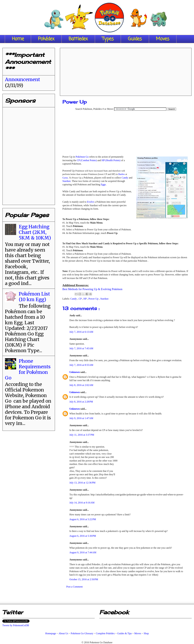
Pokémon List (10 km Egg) (34, 297)
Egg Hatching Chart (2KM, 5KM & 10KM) (35, 232)
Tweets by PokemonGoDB (16, 625)
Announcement (23, 79)
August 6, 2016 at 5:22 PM (83, 519)
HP (85, 299)
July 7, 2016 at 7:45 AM (81, 348)
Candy (125, 178)
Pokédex (46, 39)
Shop (146, 633)
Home (18, 39)
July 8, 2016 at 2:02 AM (81, 385)
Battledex (78, 39)
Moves (163, 39)
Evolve (91, 202)
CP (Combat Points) (87, 160)
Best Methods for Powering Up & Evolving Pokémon (92, 289)
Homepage (51, 633)
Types (108, 39)
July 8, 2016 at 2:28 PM (81, 402)
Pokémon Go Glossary (82, 633)
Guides (135, 39)
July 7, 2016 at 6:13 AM (81, 332)
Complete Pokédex (105, 633)
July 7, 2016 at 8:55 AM (81, 365)
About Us (63, 633)
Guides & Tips (124, 633)
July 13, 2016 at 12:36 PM (82, 483)
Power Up (94, 299)
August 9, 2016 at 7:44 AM (83, 552)
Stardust (66, 181)
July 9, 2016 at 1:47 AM (81, 418)
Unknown (75, 372)
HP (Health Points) (111, 160)
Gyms (65, 178)
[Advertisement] (126, 71)
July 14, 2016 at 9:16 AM (82, 503)
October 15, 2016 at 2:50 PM (84, 579)
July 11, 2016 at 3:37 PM (82, 435)
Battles (122, 174)
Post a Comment (74, 587)
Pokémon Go (82, 157)
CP (80, 299)
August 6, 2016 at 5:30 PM (83, 536)
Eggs (103, 184)
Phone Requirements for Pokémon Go (28, 369)
